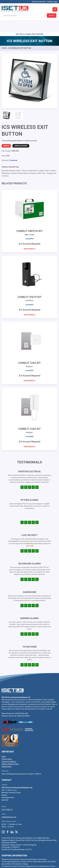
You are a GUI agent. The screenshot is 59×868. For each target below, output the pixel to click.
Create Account (21, 133)
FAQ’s (4, 743)
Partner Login (52, 2)
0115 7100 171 (7, 796)
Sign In (6, 133)
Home (4, 35)
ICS (8, 143)
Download (14, 147)
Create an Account (39, 2)
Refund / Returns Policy (10, 751)
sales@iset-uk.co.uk (9, 804)
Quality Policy (7, 753)
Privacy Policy (7, 746)
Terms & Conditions (9, 748)
